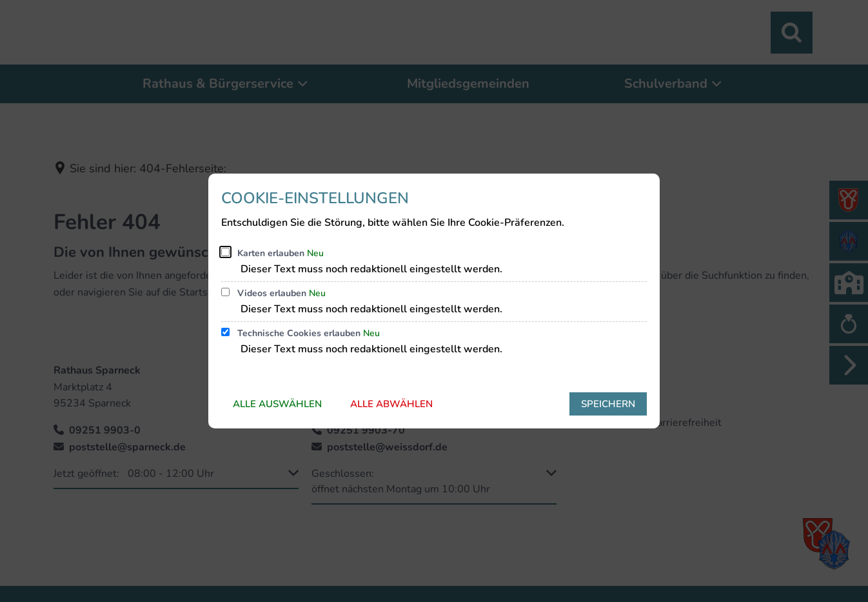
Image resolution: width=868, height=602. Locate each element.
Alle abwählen (391, 404)
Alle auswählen (277, 404)
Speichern (608, 404)
